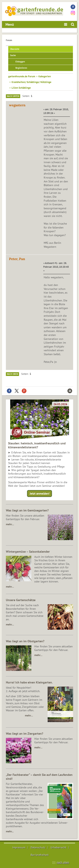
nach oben (63, 862)
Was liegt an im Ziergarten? (25, 733)
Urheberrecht (58, 847)
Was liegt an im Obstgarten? (25, 641)
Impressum (19, 847)
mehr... (10, 831)
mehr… (10, 524)
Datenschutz (38, 847)
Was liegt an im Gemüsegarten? (27, 510)
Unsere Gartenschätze (21, 600)
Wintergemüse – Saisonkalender (28, 551)
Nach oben (12, 374)
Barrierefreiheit (40, 855)
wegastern (17, 105)
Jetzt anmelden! (39, 494)
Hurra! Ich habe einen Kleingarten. (29, 682)
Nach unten (13, 96)
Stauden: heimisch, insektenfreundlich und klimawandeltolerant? (37, 445)
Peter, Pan (17, 259)
